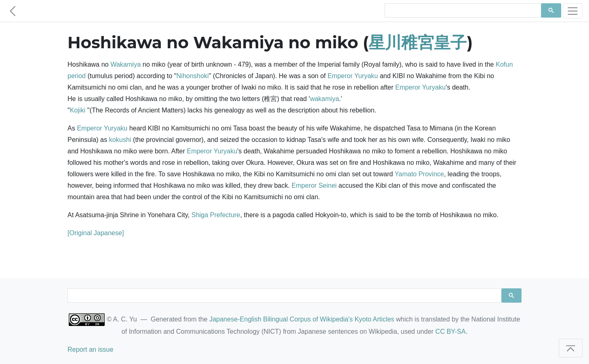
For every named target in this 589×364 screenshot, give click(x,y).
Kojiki (78, 110)
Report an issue (90, 349)
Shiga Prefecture (216, 215)
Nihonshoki (192, 76)
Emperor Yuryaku (353, 76)
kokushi (120, 140)
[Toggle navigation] (573, 11)
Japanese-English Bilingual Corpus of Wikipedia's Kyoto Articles (302, 319)
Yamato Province (419, 174)
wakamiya (325, 99)
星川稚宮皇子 (418, 42)
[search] (462, 11)
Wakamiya (126, 64)
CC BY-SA (450, 331)
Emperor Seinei (314, 185)
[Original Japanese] (96, 233)
